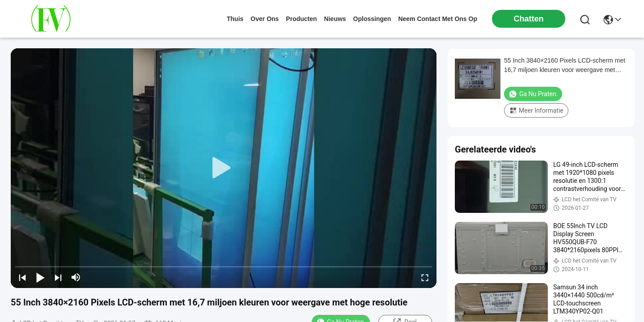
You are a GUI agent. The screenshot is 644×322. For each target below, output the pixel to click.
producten (301, 19)
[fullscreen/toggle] (425, 277)
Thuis (235, 19)
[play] (224, 168)
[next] (58, 277)
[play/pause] (40, 277)
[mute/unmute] (76, 277)
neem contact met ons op (438, 19)
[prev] (22, 277)
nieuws (335, 19)
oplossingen (372, 19)
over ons (265, 19)
